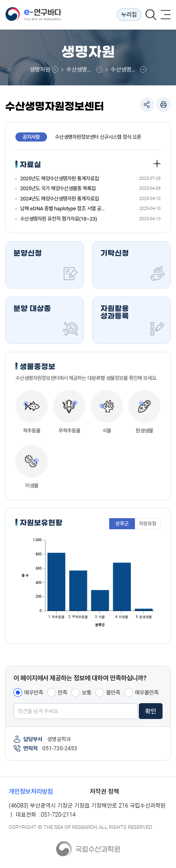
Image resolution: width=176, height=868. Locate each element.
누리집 (129, 15)
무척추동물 (69, 431)
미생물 (32, 486)
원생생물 (144, 431)
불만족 (113, 693)
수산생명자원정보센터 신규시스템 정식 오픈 (98, 137)
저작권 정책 (104, 792)
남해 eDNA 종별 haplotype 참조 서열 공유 (62, 209)
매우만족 (34, 693)
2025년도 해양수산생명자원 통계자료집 (60, 178)
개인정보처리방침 (31, 792)
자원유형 (148, 524)
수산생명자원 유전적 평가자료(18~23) (59, 219)
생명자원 (40, 70)
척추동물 (32, 431)
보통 (87, 693)
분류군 (122, 524)
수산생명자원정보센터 (84, 70)
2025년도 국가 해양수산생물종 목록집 (58, 188)
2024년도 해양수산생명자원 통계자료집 (60, 199)
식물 (107, 431)
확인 (151, 711)
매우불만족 (147, 693)
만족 (62, 693)
